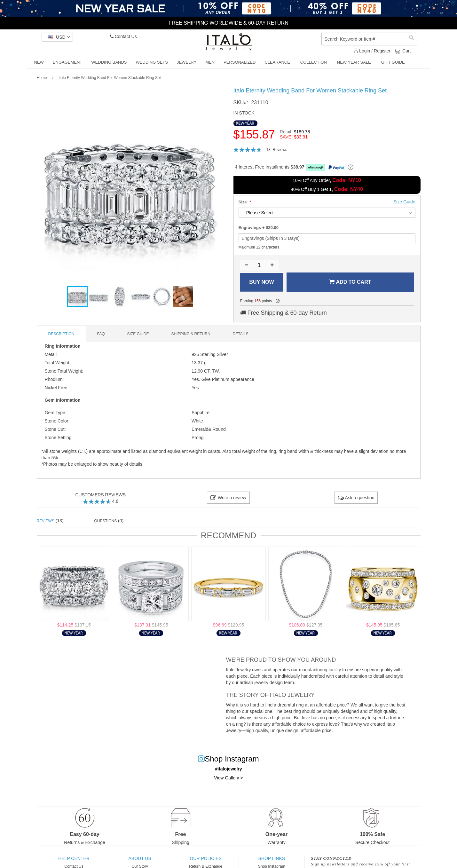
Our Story (140, 775)
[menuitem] (39, 62)
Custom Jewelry (74, 810)
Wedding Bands (272, 796)
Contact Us (123, 36)
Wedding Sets (272, 803)
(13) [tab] (50, 521)
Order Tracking (74, 803)
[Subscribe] (401, 791)
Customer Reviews (140, 789)
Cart (406, 51)
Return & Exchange (206, 775)
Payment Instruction (74, 817)
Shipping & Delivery (206, 789)
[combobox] (369, 39)
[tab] (62, 334)
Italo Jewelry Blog (140, 803)
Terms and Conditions (140, 810)
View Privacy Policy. (344, 778)
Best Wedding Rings (272, 782)
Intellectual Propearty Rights (206, 810)
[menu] (229, 63)
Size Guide (74, 789)
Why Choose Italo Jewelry (140, 782)
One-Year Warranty (206, 782)
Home (42, 78)
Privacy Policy (206, 803)
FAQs (74, 782)
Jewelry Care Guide (74, 796)
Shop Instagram (272, 775)
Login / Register (372, 51)
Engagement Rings (272, 789)
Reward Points (206, 796)
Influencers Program (140, 796)
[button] (57, 37)
